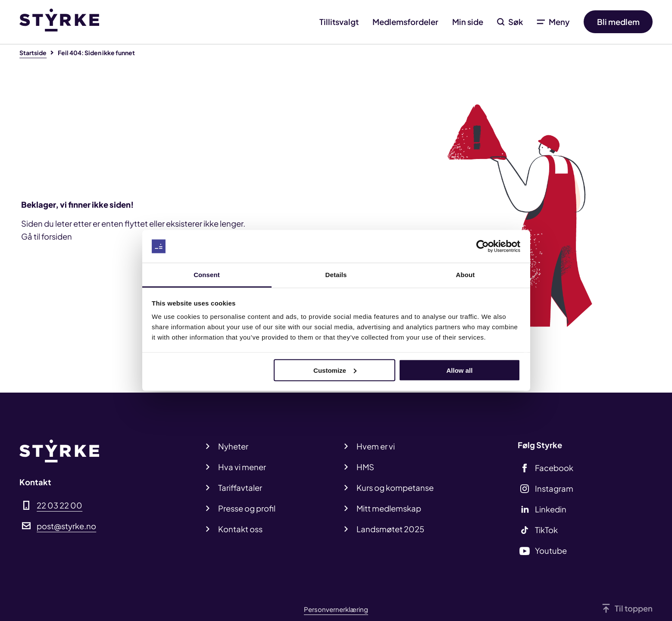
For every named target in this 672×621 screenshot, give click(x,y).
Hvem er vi (376, 446)
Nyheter (233, 446)
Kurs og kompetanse (395, 488)
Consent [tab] (207, 275)
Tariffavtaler (240, 488)
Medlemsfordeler (405, 22)
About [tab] (466, 275)
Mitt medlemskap (389, 508)
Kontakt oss (240, 529)
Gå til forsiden (47, 236)
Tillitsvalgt (339, 22)
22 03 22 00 (59, 505)
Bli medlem (618, 22)
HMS (365, 467)
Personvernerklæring (336, 609)
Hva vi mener (242, 467)
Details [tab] (336, 275)
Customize (335, 370)
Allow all (460, 370)
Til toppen (634, 608)
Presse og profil (247, 508)
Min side (468, 22)
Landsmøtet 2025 (390, 529)
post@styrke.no (66, 526)
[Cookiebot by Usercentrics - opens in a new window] (483, 247)
